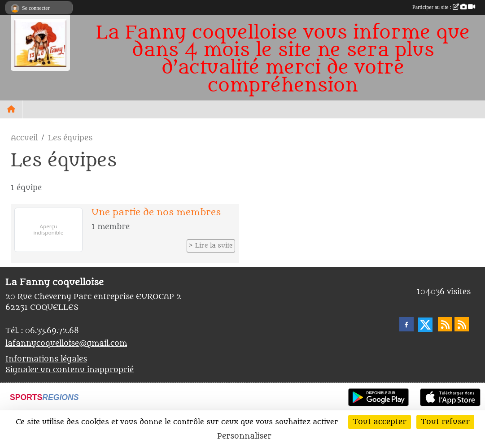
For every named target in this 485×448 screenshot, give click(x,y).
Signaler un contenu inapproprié (70, 370)
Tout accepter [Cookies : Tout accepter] (380, 422)
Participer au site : (444, 7)
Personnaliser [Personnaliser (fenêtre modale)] (244, 436)
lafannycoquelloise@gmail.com (66, 344)
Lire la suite (214, 246)
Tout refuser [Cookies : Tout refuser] (445, 422)
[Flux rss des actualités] (445, 324)
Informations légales (46, 359)
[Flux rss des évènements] (462, 324)
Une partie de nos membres (156, 213)
